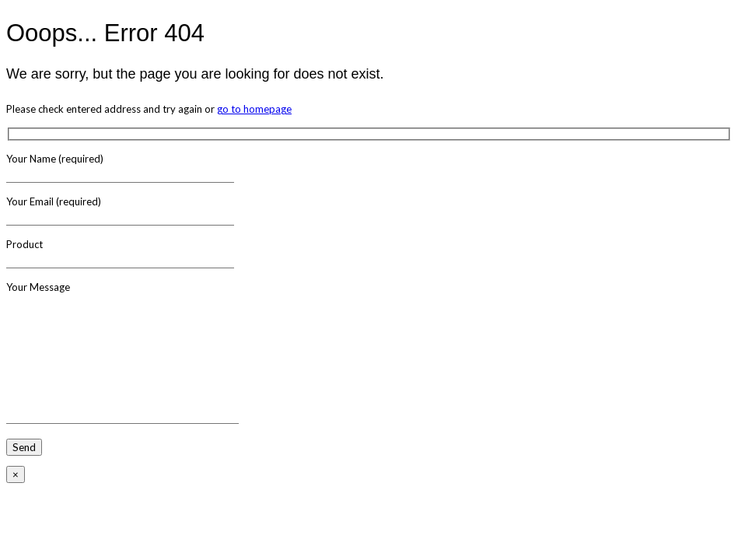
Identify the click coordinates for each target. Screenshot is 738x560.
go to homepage (254, 109)
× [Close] (16, 474)
